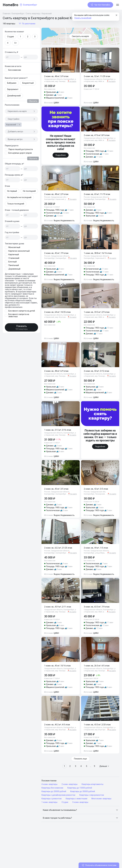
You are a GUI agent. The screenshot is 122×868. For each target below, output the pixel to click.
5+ (15, 43)
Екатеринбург (18, 14)
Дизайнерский (14, 96)
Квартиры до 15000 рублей (80, 788)
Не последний (29, 191)
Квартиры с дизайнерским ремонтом (58, 795)
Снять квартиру (33, 14)
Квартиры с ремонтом (52, 799)
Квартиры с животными (76, 799)
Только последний (16, 204)
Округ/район (21, 119)
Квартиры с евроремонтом (92, 795)
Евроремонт (13, 89)
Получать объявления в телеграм (99, 865)
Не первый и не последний (19, 197)
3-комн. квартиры (80, 802)
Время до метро (21, 139)
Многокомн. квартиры (101, 799)
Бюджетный (28, 83)
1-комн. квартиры (49, 802)
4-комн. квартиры (49, 784)
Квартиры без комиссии (52, 788)
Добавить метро (21, 132)
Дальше (104, 766)
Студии (65, 802)
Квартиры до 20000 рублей (54, 791)
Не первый (12, 191)
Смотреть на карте (80, 36)
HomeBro (11, 5)
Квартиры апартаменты (92, 784)
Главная (6, 14)
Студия (11, 37)
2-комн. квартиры (70, 784)
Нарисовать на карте (21, 111)
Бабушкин (12, 83)
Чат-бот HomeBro (100, 5)
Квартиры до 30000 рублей (83, 791)
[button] (80, 810)
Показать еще (80, 759)
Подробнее (61, 155)
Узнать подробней (83, 18)
